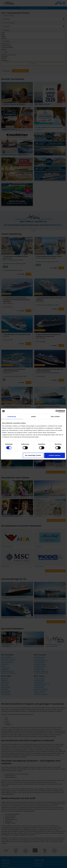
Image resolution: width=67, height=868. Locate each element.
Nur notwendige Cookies (33, 455)
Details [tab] (34, 417)
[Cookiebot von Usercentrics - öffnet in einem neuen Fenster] (57, 411)
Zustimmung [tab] (12, 417)
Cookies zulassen (55, 455)
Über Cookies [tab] (55, 417)
